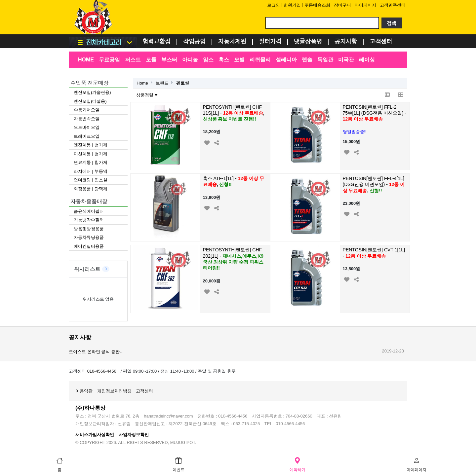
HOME (86, 60)
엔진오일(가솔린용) (92, 92)
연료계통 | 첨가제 (91, 162)
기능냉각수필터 (89, 220)
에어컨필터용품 (89, 246)
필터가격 (270, 42)
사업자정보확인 (134, 435)
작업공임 (194, 42)
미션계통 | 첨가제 (91, 154)
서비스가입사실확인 (95, 435)
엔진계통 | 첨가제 (91, 145)
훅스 (224, 60)
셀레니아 (286, 60)
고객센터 (381, 42)
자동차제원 (232, 42)
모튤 (151, 60)
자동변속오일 (87, 119)
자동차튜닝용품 (89, 237)
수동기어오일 (87, 110)
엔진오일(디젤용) (90, 101)
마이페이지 (365, 5)
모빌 (239, 60)
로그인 (274, 5)
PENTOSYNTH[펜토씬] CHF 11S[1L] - (234, 113)
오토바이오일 (87, 127)
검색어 (69, 0)
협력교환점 (157, 42)
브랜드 (162, 83)
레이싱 (367, 60)
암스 (208, 60)
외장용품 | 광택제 (91, 189)
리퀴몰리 (260, 60)
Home (142, 83)
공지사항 (346, 42)
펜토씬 (183, 83)
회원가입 (292, 5)
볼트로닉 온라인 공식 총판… (96, 350)
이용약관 (84, 391)
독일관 (325, 60)
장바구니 (342, 5)
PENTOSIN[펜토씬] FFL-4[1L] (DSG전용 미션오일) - (374, 184)
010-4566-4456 (102, 371)
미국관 (346, 60)
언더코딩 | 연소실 (91, 180)
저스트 (133, 60)
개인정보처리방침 (114, 391)
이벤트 (178, 464)
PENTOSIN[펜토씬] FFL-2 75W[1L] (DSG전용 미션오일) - (375, 113)
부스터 (169, 60)
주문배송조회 (317, 5)
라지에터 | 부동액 (91, 171)
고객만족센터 (393, 5)
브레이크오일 (87, 136)
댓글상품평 (308, 42)
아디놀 (190, 60)
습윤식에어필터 (89, 211)
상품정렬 (147, 95)
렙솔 (307, 60)
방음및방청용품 (89, 229)
